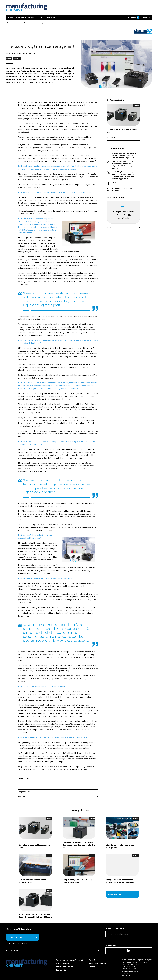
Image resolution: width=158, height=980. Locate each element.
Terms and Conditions (99, 963)
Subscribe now (115, 894)
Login (146, 18)
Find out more (12, 951)
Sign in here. (25, 943)
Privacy (92, 967)
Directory (51, 18)
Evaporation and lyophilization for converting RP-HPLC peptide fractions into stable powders (124, 155)
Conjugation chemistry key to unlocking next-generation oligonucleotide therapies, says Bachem (123, 165)
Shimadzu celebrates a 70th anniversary (122, 189)
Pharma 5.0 (32, 18)
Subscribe (133, 18)
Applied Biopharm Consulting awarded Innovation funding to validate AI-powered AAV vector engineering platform (124, 175)
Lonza (116, 182)
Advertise (93, 960)
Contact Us (61, 970)
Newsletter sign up (64, 967)
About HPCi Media (64, 963)
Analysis (9, 59)
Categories (19, 18)
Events (42, 18)
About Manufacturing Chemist (69, 960)
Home (10, 18)
